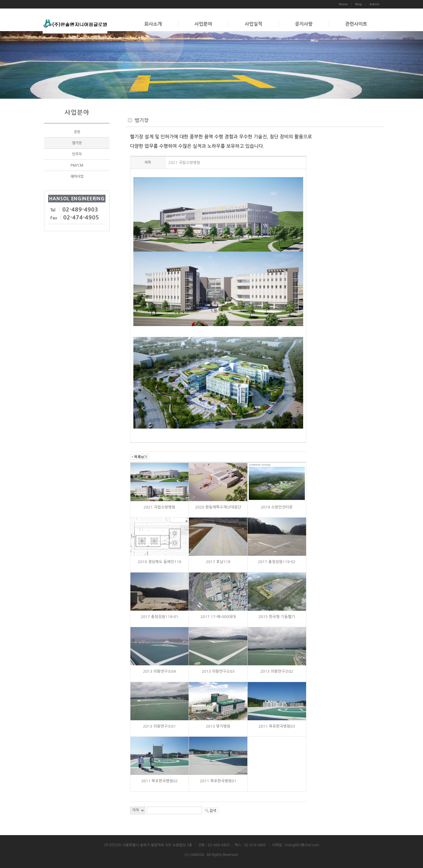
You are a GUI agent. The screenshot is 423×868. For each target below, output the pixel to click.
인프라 (77, 154)
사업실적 (254, 24)
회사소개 (153, 24)
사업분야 (203, 24)
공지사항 (304, 24)
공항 (77, 132)
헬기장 (77, 143)
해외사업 (77, 176)
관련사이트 (356, 24)
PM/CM (77, 165)
